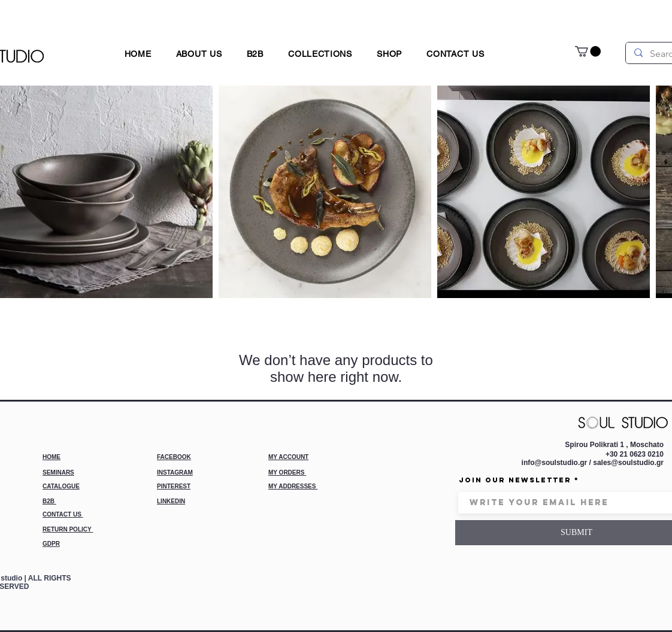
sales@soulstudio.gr (628, 463)
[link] (588, 51)
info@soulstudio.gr (555, 463)
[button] (390, 54)
